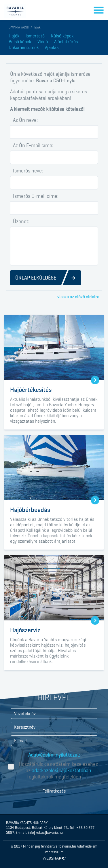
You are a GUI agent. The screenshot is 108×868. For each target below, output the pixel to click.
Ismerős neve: (28, 171)
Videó (43, 42)
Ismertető (35, 36)
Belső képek (20, 42)
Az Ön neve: (25, 120)
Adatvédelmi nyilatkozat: (54, 755)
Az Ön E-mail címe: (33, 145)
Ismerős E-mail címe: (36, 196)
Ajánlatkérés (66, 42)
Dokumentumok (24, 47)
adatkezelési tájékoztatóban (61, 770)
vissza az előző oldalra (78, 297)
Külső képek (62, 36)
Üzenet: (21, 221)
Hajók (14, 36)
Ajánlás (52, 47)
